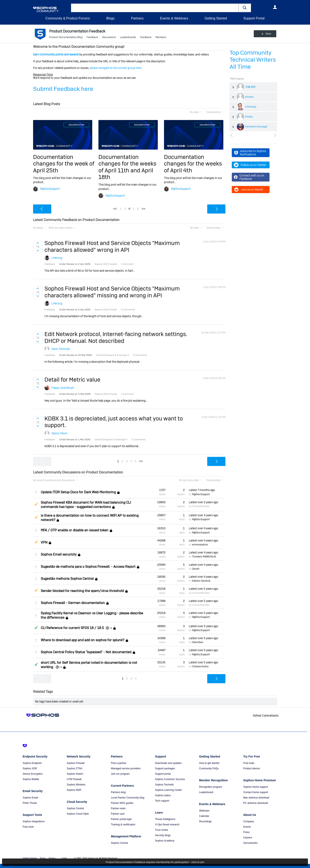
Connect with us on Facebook (249, 177)
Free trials (249, 763)
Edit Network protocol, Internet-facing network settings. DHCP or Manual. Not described (116, 337)
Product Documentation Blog (66, 37)
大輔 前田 (250, 87)
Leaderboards (128, 37)
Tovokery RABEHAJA (204, 557)
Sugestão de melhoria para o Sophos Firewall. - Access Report (88, 567)
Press (246, 832)
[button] (245, 8)
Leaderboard (206, 792)
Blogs (110, 18)
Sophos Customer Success (170, 779)
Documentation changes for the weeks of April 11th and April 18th (127, 167)
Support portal (163, 774)
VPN (44, 542)
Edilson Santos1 (201, 581)
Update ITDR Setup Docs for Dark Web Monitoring (78, 492)
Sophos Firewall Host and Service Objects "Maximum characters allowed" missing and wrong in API (112, 292)
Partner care (118, 814)
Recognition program (211, 787)
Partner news (118, 808)
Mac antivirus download (256, 798)
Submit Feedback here (63, 89)
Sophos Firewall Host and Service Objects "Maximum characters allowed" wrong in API (112, 246)
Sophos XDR (30, 768)
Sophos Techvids (164, 785)
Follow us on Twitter (250, 165)
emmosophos (200, 545)
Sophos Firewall (76, 763)
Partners (137, 18)
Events (247, 827)
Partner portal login (121, 819)
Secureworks (250, 843)
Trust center (162, 830)
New (268, 34)
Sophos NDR (74, 790)
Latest (202, 490)
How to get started (209, 763)
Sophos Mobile (31, 779)
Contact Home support (256, 792)
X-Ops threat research (167, 825)
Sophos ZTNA (75, 768)
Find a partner (119, 763)
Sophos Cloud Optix (78, 814)
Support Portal (254, 18)
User (275, 7)
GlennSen (198, 642)
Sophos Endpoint (32, 763)
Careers (248, 838)
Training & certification (123, 825)
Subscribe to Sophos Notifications (250, 153)
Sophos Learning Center (168, 790)
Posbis (249, 117)
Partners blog (118, 792)
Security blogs (163, 835)
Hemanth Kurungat (256, 127)
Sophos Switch (75, 774)
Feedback (92, 37)
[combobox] (155, 8)
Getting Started (216, 18)
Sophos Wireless (76, 785)
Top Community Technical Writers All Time (253, 60)
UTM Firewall (74, 779)
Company (248, 821)
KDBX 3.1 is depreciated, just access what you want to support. (114, 422)
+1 (111, 628)
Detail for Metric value (72, 380)
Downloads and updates (168, 763)
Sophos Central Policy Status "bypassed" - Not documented (86, 652)
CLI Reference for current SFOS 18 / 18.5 (72, 628)
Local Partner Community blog (127, 798)
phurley (249, 97)
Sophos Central (75, 808)
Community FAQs (209, 768)
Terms (43, 858)
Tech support (162, 801)
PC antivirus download (256, 803)
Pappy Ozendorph (63, 388)
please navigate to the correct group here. (116, 68)
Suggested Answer (36, 504)
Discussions (109, 37)
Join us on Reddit (248, 190)
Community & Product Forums (68, 18)
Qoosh (196, 569)
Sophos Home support (256, 787)
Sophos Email (30, 798)
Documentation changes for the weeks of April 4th (193, 164)
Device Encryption (33, 774)
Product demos (252, 768)
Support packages (165, 768)
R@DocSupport (50, 189)
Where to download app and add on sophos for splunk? (83, 640)
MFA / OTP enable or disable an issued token (75, 530)
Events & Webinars (174, 18)
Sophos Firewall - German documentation (73, 603)
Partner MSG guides (122, 803)
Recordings (205, 821)
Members (161, 37)
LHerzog (57, 258)
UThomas (251, 107)
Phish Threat (30, 803)
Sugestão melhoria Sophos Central (67, 579)
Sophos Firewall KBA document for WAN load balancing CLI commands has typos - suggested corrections (86, 505)
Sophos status (163, 795)
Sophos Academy (165, 841)
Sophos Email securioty (59, 554)
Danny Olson (59, 433)
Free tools (28, 827)
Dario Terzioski (61, 349)
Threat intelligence (165, 819)
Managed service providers (126, 768)
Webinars (204, 811)
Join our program (120, 774)
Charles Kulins (200, 666)
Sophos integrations (34, 821)
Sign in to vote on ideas (38, 243)
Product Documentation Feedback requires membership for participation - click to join (155, 862)
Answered (36, 628)
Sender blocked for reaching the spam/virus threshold (82, 591)
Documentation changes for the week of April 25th (64, 164)
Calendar (204, 816)
